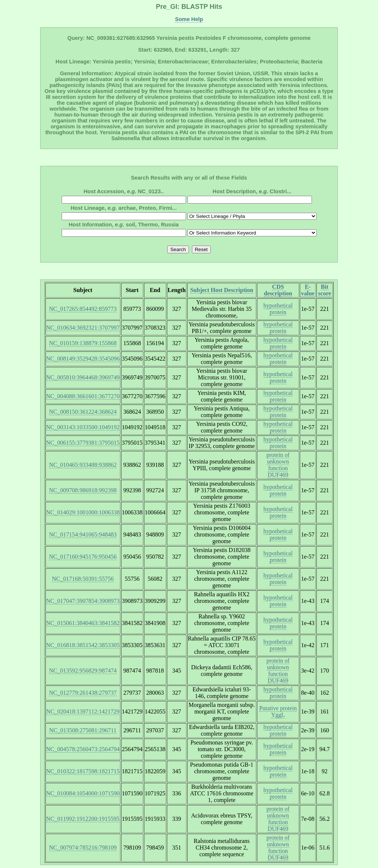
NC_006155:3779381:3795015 (83, 443)
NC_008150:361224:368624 (83, 412)
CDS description (278, 290)
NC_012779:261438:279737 (83, 693)
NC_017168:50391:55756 (83, 579)
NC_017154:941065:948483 (83, 534)
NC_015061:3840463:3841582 (83, 623)
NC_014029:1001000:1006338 (83, 512)
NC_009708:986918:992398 (83, 490)
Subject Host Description (222, 290)
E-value (307, 290)
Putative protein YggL (278, 711)
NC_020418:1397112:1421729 (83, 711)
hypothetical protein (278, 309)
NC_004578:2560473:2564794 (83, 749)
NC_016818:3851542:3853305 (83, 645)
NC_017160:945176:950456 (83, 557)
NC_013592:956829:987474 (83, 671)
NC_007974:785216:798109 (83, 848)
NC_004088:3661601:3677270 (83, 396)
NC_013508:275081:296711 (83, 730)
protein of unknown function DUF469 (278, 465)
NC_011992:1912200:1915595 (83, 819)
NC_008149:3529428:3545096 (83, 359)
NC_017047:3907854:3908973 (83, 601)
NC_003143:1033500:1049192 (83, 427)
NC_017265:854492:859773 (83, 309)
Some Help (189, 19)
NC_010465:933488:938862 (83, 465)
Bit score (325, 290)
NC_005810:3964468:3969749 (83, 377)
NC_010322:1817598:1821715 (83, 771)
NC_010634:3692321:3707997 (83, 328)
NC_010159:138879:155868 (83, 343)
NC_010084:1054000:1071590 (83, 793)
